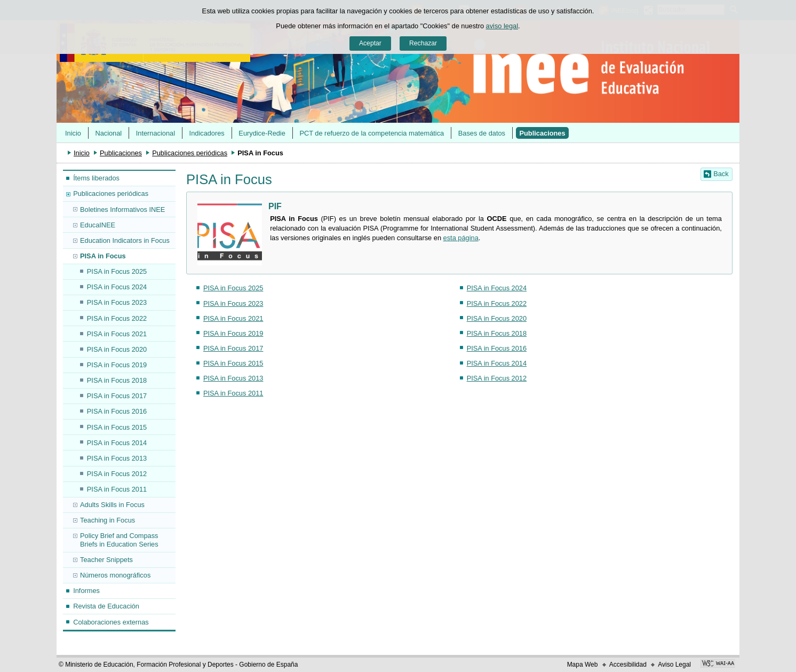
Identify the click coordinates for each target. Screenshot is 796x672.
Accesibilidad (628, 665)
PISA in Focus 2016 (117, 411)
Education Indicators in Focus (125, 240)
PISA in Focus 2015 (117, 427)
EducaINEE (98, 225)
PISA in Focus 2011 (117, 489)
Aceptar (370, 43)
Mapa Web (583, 665)
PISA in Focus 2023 (117, 302)
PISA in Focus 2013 (117, 458)
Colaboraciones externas (111, 622)
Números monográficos (115, 575)
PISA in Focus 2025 (117, 271)
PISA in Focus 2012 (117, 474)
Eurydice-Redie (262, 133)
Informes (86, 591)
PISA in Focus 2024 (117, 287)
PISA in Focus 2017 (117, 396)
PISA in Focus (103, 256)
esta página (461, 238)
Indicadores (207, 133)
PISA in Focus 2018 (117, 380)
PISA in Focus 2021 (117, 334)
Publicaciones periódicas (190, 153)
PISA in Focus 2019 (117, 365)
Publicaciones (543, 133)
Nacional (108, 133)
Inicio (73, 133)
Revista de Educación (106, 606)
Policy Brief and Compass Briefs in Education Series (119, 540)
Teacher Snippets (106, 560)
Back (721, 174)
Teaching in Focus (108, 520)
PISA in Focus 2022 (117, 318)
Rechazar (423, 43)
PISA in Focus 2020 (117, 349)
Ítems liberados (96, 178)
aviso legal (502, 26)
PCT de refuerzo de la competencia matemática (372, 133)
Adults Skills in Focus (112, 505)
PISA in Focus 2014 (117, 443)
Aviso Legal (674, 665)
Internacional (156, 133)
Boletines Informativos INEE (122, 209)
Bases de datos (482, 133)
